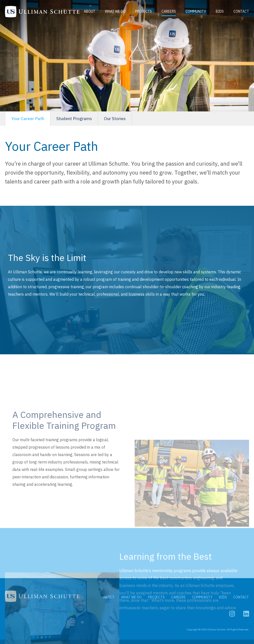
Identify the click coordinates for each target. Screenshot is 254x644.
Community (196, 9)
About (90, 9)
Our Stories (121, 119)
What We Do (116, 9)
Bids (220, 9)
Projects (144, 9)
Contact (97, 14)
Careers (169, 9)
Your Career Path (29, 119)
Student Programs (78, 119)
